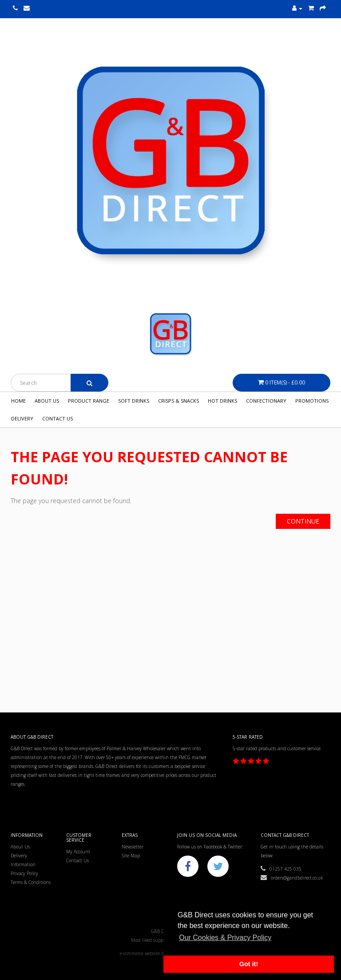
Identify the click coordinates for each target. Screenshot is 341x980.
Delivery (22, 418)
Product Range (89, 401)
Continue (303, 521)
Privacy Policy (24, 873)
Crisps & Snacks (178, 401)
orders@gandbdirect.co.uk (292, 878)
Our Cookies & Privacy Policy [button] (225, 938)
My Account (78, 852)
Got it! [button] (249, 964)
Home (18, 401)
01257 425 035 (281, 869)
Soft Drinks (134, 401)
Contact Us (57, 418)
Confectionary (266, 401)
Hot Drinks (222, 401)
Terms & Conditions (31, 882)
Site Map (131, 856)
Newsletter (133, 847)
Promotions (312, 401)
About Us (47, 401)
